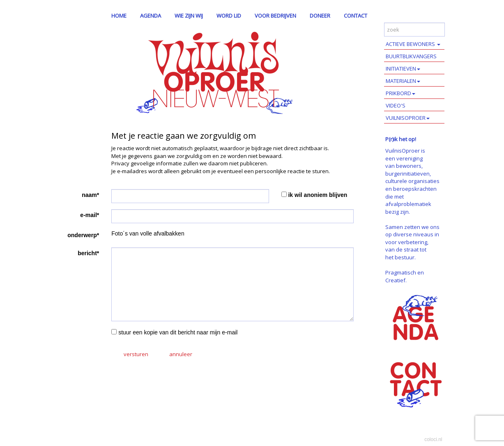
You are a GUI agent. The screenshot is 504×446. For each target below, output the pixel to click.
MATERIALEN (403, 81)
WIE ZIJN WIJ (189, 16)
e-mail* (90, 215)
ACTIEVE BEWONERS (413, 44)
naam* (90, 195)
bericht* (88, 253)
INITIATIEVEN (403, 69)
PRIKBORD (400, 93)
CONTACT (356, 16)
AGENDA (151, 16)
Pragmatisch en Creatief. (405, 276)
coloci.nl (433, 439)
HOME (119, 16)
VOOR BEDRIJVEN (275, 16)
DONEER (320, 16)
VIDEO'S (396, 105)
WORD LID (229, 16)
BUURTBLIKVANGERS (411, 56)
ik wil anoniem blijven (318, 195)
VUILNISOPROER (408, 118)
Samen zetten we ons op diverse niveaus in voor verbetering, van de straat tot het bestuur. (412, 242)
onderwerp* (83, 235)
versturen (136, 354)
